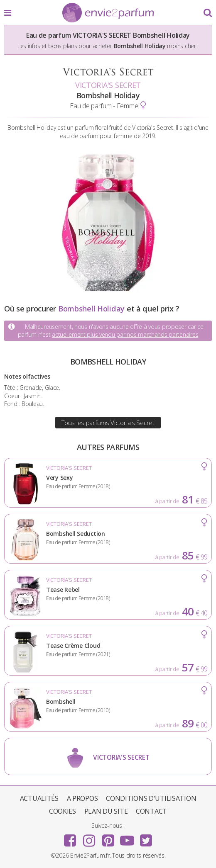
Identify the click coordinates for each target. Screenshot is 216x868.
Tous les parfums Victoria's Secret (108, 423)
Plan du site (106, 811)
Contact (151, 811)
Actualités (39, 798)
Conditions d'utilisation (151, 798)
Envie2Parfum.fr (108, 13)
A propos (82, 798)
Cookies (63, 811)
